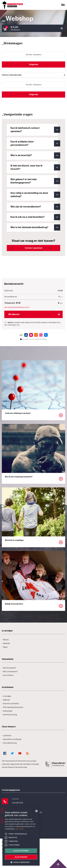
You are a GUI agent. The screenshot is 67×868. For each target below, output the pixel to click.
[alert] (21, 837)
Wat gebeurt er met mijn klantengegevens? (34, 181)
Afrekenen (14, 314)
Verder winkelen (34, 55)
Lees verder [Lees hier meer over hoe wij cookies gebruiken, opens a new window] (19, 829)
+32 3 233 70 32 (17, 803)
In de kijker (7, 696)
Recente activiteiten (10, 704)
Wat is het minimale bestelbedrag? (34, 227)
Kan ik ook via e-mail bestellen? (34, 217)
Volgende (33, 64)
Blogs (5, 647)
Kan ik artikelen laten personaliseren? (34, 143)
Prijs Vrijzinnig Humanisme (12, 707)
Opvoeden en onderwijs (12, 739)
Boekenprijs (7, 711)
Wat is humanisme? (10, 672)
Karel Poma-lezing (9, 715)
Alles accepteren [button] (21, 851)
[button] (21, 862)
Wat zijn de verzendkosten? (34, 207)
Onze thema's (8, 675)
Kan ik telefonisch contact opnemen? (34, 130)
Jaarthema (7, 736)
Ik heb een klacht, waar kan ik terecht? (34, 167)
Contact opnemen (34, 248)
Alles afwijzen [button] (21, 857)
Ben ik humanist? (9, 668)
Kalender (6, 643)
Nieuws (5, 640)
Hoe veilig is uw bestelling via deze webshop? (34, 195)
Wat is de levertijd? (34, 155)
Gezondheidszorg (9, 743)
